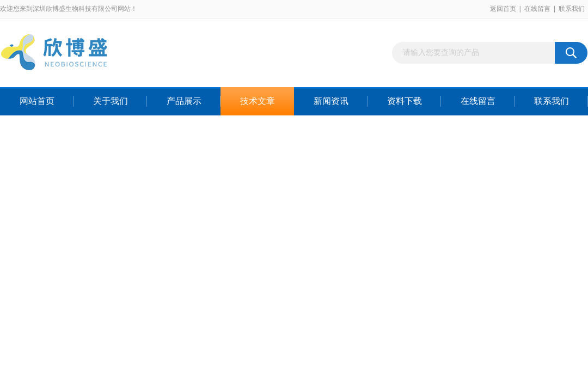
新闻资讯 (331, 101)
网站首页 (37, 101)
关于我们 (111, 101)
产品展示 (184, 101)
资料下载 (405, 101)
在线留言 (537, 9)
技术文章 (258, 101)
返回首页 (503, 9)
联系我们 (572, 9)
